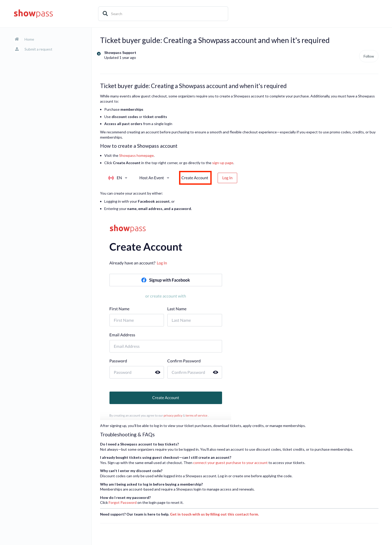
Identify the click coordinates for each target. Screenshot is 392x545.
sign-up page (223, 163)
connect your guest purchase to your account (230, 463)
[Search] (163, 14)
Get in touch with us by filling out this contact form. (214, 514)
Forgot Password (123, 502)
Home (29, 39)
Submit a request (38, 49)
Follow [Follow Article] (369, 56)
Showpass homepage (136, 155)
